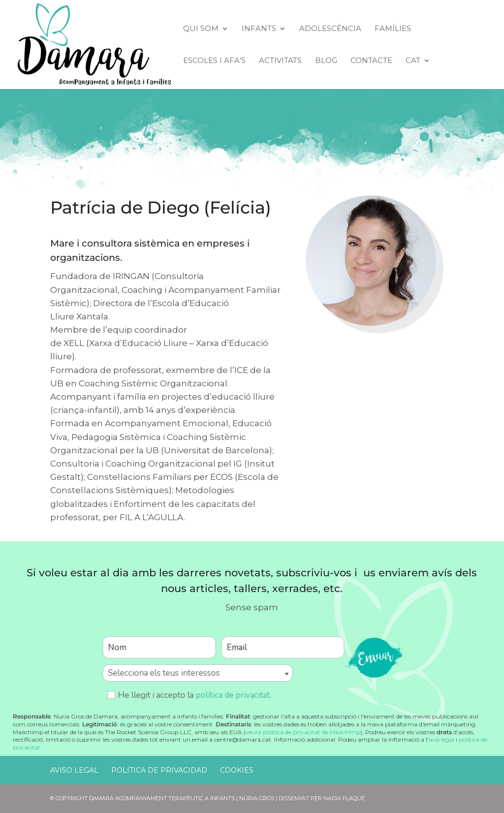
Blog (326, 61)
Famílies (393, 29)
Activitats (280, 61)
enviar (374, 657)
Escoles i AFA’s (214, 61)
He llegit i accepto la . (189, 695)
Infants (259, 29)
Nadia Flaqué (344, 798)
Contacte (371, 61)
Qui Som (201, 29)
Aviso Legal (74, 770)
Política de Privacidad (159, 770)
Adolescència (330, 29)
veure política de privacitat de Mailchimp (303, 732)
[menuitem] (418, 73)
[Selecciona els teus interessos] (197, 673)
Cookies (237, 770)
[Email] (283, 647)
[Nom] (159, 647)
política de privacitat (233, 695)
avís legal (441, 739)
